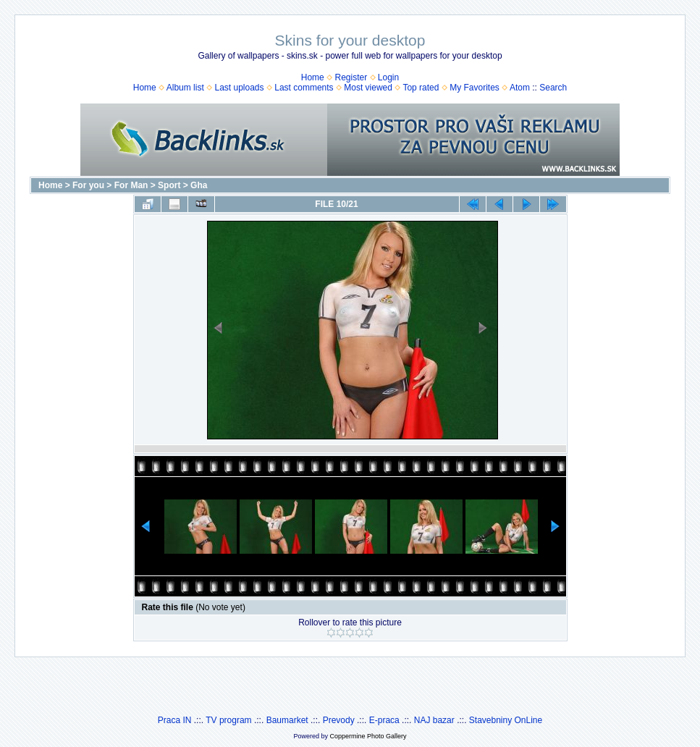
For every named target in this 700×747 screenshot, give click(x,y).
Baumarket (287, 720)
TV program (228, 720)
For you (88, 185)
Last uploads (239, 88)
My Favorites (475, 88)
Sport (169, 185)
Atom (520, 88)
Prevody (339, 720)
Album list (185, 88)
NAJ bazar (434, 720)
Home (313, 77)
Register (351, 77)
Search (553, 88)
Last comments (304, 88)
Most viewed (368, 88)
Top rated (421, 88)
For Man (131, 185)
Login (388, 77)
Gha (199, 185)
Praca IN (175, 720)
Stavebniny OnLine (506, 720)
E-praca (384, 720)
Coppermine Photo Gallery (368, 736)
